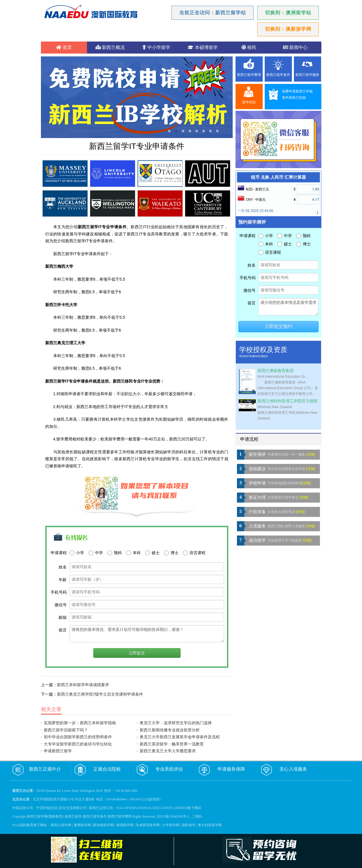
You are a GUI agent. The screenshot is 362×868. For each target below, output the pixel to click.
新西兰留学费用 (249, 75)
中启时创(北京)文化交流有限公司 (62, 808)
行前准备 (257, 512)
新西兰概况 (110, 47)
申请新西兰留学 (58, 751)
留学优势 (249, 102)
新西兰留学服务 (307, 75)
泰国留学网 (125, 825)
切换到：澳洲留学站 (288, 13)
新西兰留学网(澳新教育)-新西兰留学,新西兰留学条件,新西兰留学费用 (79, 816)
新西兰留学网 (61, 825)
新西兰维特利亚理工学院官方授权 (288, 401)
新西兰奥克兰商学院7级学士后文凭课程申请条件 (100, 694)
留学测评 (257, 454)
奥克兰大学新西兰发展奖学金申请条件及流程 (180, 737)
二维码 (197, 816)
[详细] (311, 454)
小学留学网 (171, 825)
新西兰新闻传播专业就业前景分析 (170, 730)
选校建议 (257, 469)
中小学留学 (156, 47)
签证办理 (257, 497)
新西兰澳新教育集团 (276, 371)
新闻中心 (295, 47)
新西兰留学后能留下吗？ (66, 730)
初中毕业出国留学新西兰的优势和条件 (78, 737)
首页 (64, 47)
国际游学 (189, 825)
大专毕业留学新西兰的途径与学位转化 (78, 744)
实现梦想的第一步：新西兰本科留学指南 (80, 723)
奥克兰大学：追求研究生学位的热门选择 (176, 723)
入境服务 (257, 526)
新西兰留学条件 (278, 75)
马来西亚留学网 (148, 825)
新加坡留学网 (103, 825)
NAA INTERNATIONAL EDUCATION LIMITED (152, 808)
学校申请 (257, 483)
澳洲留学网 (82, 825)
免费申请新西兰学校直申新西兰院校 (297, 95)
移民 (249, 47)
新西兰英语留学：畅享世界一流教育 (172, 744)
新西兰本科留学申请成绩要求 (83, 685)
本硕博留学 (203, 47)
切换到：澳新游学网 (288, 29)
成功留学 (257, 540)
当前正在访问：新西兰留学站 (213, 13)
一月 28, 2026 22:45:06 (255, 211)
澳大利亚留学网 (210, 825)
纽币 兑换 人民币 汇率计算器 (278, 177)
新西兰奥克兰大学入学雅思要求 (168, 751)
